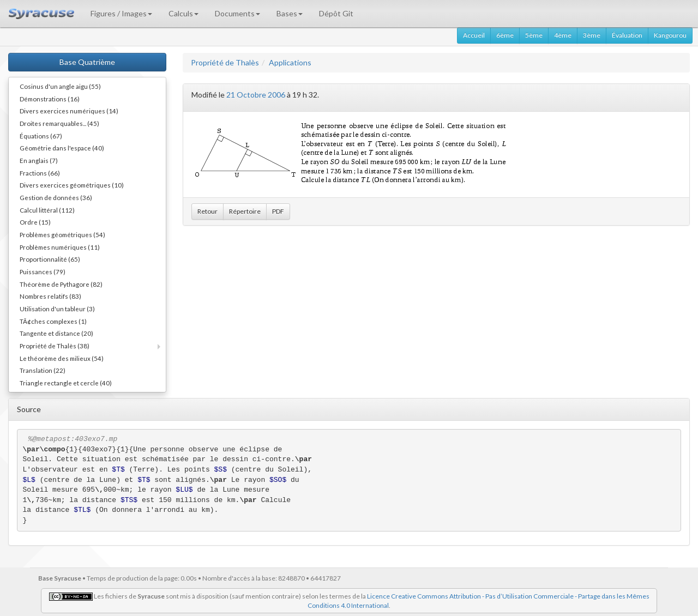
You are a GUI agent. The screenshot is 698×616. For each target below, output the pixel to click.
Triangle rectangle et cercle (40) (66, 383)
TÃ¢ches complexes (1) (53, 321)
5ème (534, 35)
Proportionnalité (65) (50, 259)
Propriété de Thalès (225, 62)
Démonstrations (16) (50, 99)
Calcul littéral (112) (47, 210)
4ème (563, 35)
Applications (290, 62)
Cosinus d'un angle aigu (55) (60, 86)
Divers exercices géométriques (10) (72, 185)
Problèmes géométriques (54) (62, 234)
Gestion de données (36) (56, 197)
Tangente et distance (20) (56, 333)
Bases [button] (290, 13)
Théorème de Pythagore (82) (61, 284)
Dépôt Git (336, 13)
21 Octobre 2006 (256, 95)
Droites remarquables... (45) (59, 123)
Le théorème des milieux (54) (62, 358)
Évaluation (627, 35)
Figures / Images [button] (121, 13)
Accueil (474, 35)
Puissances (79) (43, 271)
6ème (505, 35)
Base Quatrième (87, 62)
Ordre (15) (35, 222)
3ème (592, 35)
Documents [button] (237, 13)
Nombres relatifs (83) (50, 296)
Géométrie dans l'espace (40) (62, 148)
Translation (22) (43, 370)
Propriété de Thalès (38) (55, 346)
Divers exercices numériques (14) (69, 111)
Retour (207, 211)
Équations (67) (41, 136)
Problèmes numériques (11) (60, 247)
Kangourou (670, 35)
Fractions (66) (40, 173)
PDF (278, 211)
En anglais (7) (39, 160)
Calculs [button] (183, 13)
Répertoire (245, 211)
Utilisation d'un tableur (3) (57, 309)
